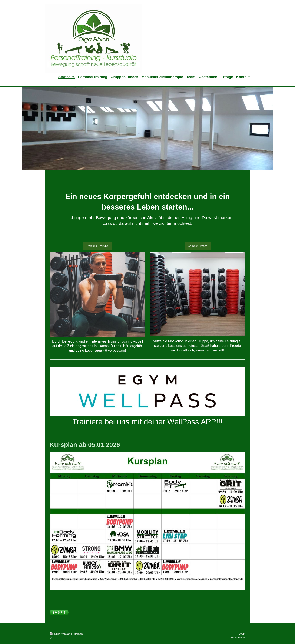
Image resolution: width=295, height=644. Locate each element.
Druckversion (60, 634)
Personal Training (97, 246)
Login (242, 634)
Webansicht (238, 638)
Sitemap (78, 634)
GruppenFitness (198, 246)
